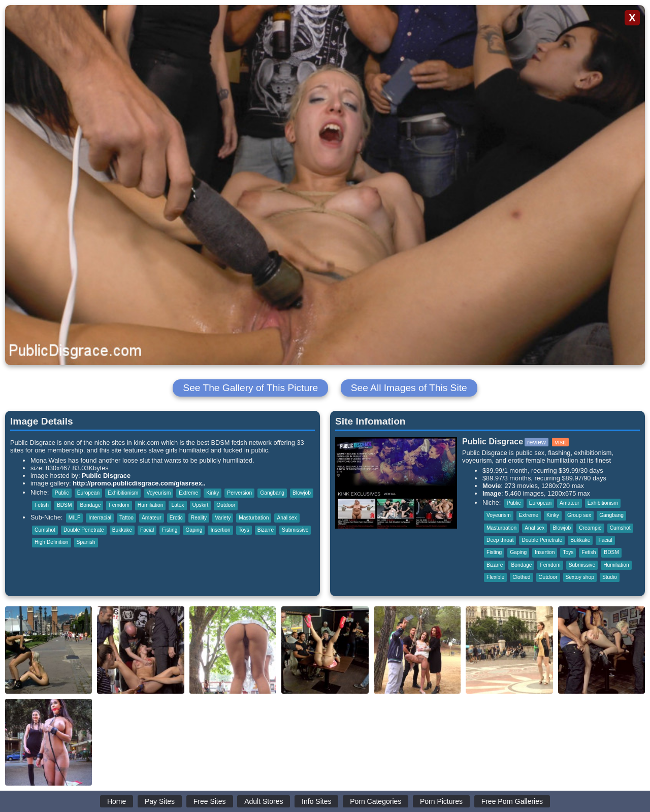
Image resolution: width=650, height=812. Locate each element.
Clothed (521, 577)
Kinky (213, 493)
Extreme (188, 493)
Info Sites (316, 801)
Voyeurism (158, 493)
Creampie (590, 528)
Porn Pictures (441, 801)
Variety (223, 518)
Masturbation (254, 518)
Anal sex (287, 518)
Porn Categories (376, 801)
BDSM (64, 505)
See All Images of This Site (409, 388)
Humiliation (151, 505)
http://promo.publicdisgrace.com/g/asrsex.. (139, 483)
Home (117, 801)
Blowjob (302, 493)
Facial (147, 530)
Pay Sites (160, 801)
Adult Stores (264, 801)
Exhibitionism (123, 493)
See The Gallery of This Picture (250, 388)
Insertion (220, 530)
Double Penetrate (84, 530)
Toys (244, 530)
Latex (177, 505)
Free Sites (210, 801)
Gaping (194, 530)
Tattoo (126, 518)
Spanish (86, 542)
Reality (199, 518)
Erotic (176, 518)
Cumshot (45, 530)
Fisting (170, 530)
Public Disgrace (106, 476)
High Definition (52, 542)
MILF (74, 518)
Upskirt (201, 505)
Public (62, 493)
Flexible (495, 577)
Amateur (152, 518)
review (537, 442)
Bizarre (266, 530)
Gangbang (272, 493)
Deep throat (500, 540)
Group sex (579, 515)
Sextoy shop (580, 577)
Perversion (239, 493)
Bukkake (122, 530)
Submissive (295, 530)
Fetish (42, 505)
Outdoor (226, 505)
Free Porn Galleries (512, 801)
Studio (610, 577)
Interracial (100, 518)
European (88, 493)
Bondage (90, 505)
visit (560, 442)
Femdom (119, 505)
